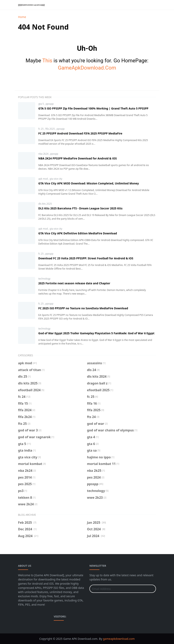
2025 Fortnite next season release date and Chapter (74, 283)
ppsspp (50, 104)
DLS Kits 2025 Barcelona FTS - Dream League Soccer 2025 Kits (80, 208)
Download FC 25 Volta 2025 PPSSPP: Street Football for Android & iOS (86, 258)
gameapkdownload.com (119, 639)
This (47, 61)
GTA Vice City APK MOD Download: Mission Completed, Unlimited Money (89, 183)
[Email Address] (118, 589)
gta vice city (56, 179)
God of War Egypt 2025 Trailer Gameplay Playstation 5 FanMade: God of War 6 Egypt (96, 333)
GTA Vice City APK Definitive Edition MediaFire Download (78, 233)
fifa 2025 (50, 129)
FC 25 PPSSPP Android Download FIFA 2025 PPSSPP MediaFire (80, 133)
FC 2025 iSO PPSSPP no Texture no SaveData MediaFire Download (83, 308)
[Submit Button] (151, 589)
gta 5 (41, 104)
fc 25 (41, 129)
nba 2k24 (44, 154)
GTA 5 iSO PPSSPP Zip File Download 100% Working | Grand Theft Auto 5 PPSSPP (93, 108)
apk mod (43, 179)
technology (44, 279)
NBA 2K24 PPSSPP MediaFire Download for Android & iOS (77, 158)
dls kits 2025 (45, 204)
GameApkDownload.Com (87, 68)
